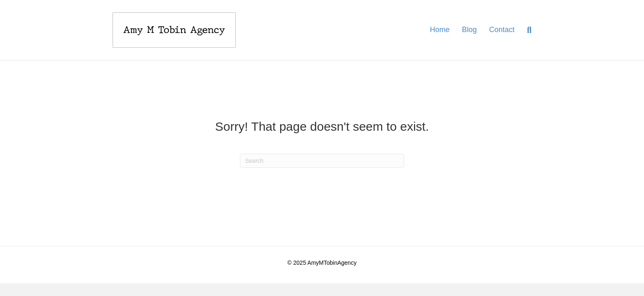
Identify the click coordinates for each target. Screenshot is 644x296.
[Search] (526, 30)
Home (440, 30)
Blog (469, 30)
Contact (502, 30)
